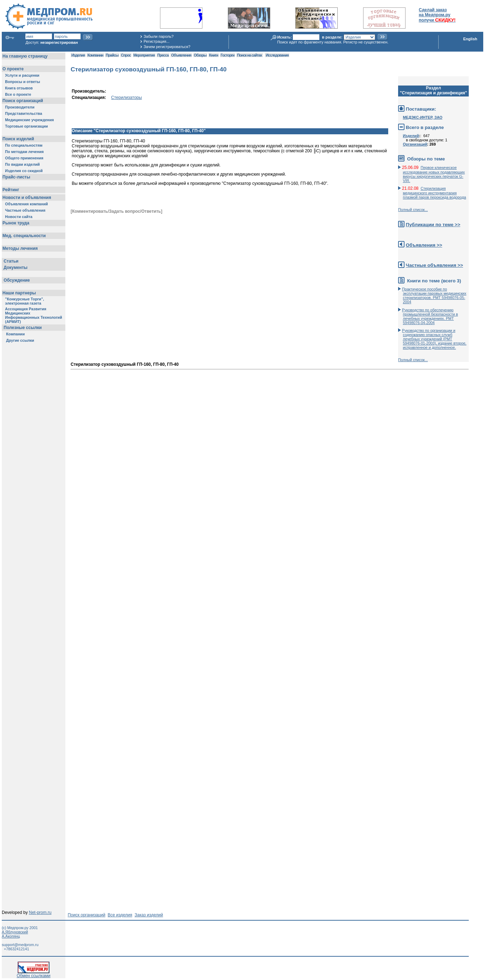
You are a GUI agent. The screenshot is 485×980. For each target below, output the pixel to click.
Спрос (126, 55)
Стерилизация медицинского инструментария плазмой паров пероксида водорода (434, 193)
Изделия (78, 55)
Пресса (163, 55)
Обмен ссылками (34, 974)
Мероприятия (144, 55)
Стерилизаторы (127, 98)
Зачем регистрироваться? (167, 47)
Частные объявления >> (434, 265)
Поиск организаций (87, 915)
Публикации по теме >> (433, 225)
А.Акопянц (11, 936)
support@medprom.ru (20, 945)
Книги (214, 55)
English (470, 39)
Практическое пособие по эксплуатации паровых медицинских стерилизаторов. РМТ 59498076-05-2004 (434, 295)
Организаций (415, 144)
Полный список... (413, 210)
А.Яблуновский (15, 932)
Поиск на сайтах (250, 55)
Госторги (228, 55)
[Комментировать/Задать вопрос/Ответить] (116, 211)
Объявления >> (424, 245)
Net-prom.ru (40, 912)
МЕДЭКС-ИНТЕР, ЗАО (422, 117)
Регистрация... (156, 41)
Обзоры (200, 55)
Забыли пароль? (158, 36)
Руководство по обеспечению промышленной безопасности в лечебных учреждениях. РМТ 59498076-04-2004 (430, 316)
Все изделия (120, 915)
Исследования (277, 55)
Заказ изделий (149, 915)
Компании (95, 55)
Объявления (181, 55)
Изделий (411, 136)
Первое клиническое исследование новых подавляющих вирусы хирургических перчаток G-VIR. (434, 174)
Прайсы (112, 55)
